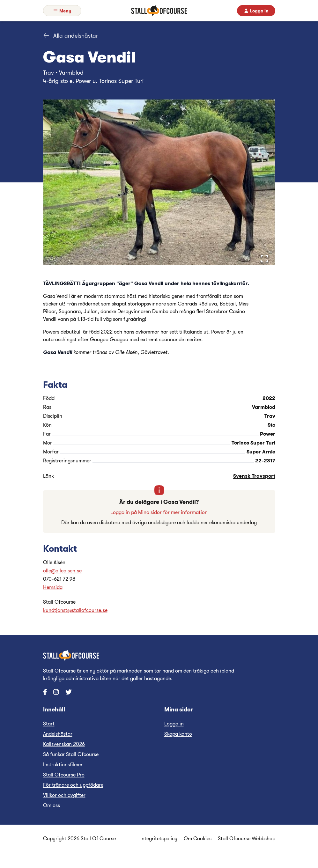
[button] (159, 182)
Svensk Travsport (254, 476)
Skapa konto (178, 734)
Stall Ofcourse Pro (64, 775)
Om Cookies (198, 839)
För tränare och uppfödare (73, 785)
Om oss (52, 805)
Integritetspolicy (159, 839)
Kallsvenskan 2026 (64, 744)
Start (49, 724)
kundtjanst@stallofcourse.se (75, 610)
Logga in (174, 724)
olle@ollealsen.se (62, 571)
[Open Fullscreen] (264, 259)
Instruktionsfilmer (63, 765)
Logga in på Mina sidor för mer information (159, 512)
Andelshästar (58, 734)
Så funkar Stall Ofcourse (71, 754)
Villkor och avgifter (64, 795)
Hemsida (53, 587)
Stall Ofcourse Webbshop (247, 839)
